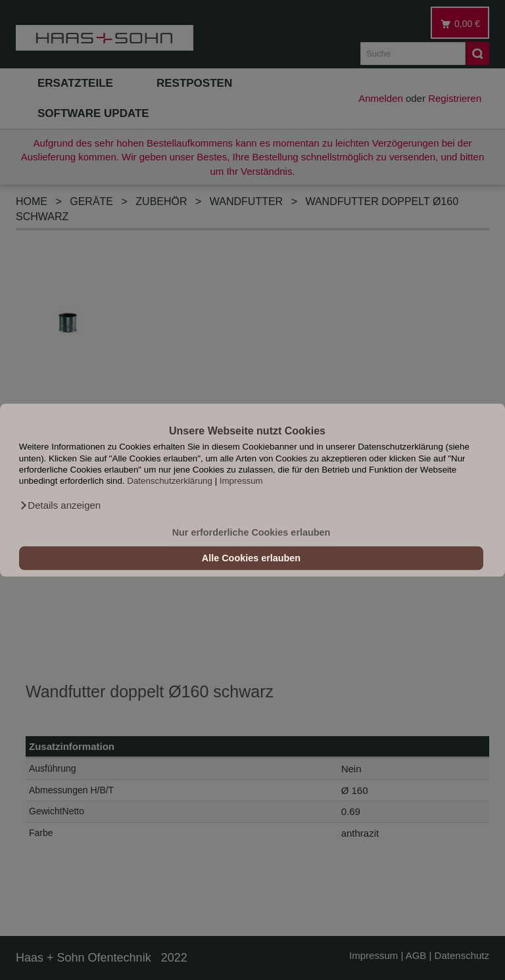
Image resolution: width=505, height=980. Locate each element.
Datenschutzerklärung (170, 481)
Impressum (241, 481)
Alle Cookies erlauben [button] (251, 558)
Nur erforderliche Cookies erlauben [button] (252, 532)
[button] (60, 505)
